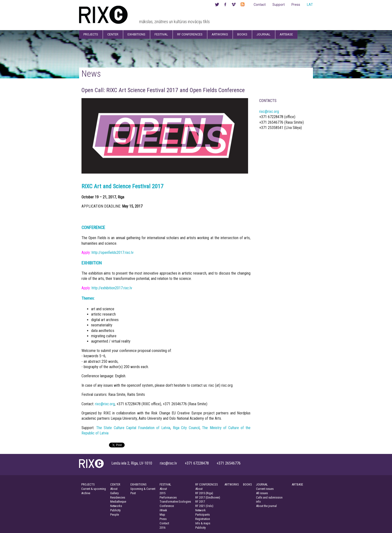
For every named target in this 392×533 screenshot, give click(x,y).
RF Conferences (190, 34)
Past (133, 493)
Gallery (114, 493)
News (91, 74)
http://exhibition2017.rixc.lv (112, 288)
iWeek (163, 510)
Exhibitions (136, 34)
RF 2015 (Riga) (204, 493)
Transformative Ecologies (175, 502)
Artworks (220, 34)
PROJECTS (88, 484)
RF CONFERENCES (206, 484)
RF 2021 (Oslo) (204, 506)
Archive (86, 493)
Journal (264, 34)
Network (200, 510)
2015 (162, 493)
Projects (91, 34)
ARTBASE (297, 484)
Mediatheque (118, 502)
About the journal (266, 506)
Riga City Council (186, 428)
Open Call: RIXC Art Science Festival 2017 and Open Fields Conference (163, 90)
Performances (168, 497)
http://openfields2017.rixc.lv (113, 253)
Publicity (115, 510)
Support (279, 5)
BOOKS (247, 484)
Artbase (286, 34)
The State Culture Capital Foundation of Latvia (133, 428)
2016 (162, 528)
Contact (260, 5)
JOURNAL (262, 484)
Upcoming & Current (143, 489)
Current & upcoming (94, 489)
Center (113, 34)
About (114, 489)
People (115, 515)
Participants (203, 515)
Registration (203, 519)
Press (296, 5)
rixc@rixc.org (105, 404)
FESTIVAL (165, 484)
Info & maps (203, 523)
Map (162, 515)
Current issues (265, 489)
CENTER (115, 484)
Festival (161, 34)
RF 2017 (200, 502)
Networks (116, 506)
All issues (262, 493)
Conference (167, 506)
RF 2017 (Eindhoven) (208, 497)
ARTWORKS (232, 484)
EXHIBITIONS (138, 484)
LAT (310, 5)
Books (242, 34)
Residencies (118, 497)
